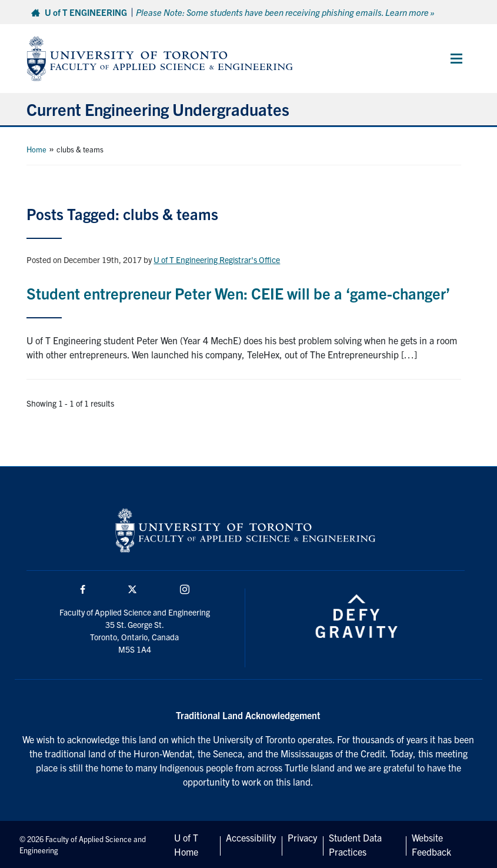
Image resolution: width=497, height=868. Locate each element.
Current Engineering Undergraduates (158, 109)
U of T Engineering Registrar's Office (217, 260)
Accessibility (251, 837)
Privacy (302, 837)
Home (36, 149)
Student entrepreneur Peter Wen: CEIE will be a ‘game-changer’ (238, 293)
